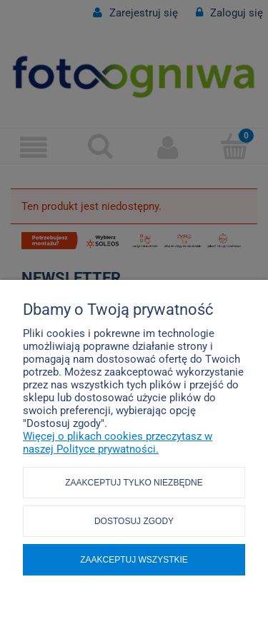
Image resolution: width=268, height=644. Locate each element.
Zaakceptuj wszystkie (134, 560)
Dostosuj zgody (134, 521)
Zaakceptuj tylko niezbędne (134, 483)
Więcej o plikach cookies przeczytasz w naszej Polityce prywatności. (118, 443)
